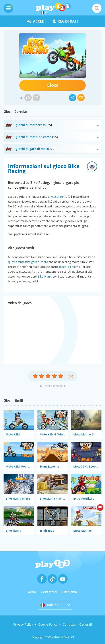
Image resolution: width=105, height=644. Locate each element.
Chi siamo (70, 592)
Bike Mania (45, 276)
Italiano (49, 605)
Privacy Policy (23, 624)
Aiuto (32, 592)
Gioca (53, 85)
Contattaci (49, 592)
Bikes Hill (65, 267)
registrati (65, 21)
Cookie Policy (48, 624)
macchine (57, 197)
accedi (36, 21)
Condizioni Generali (77, 624)
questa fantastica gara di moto (28, 262)
